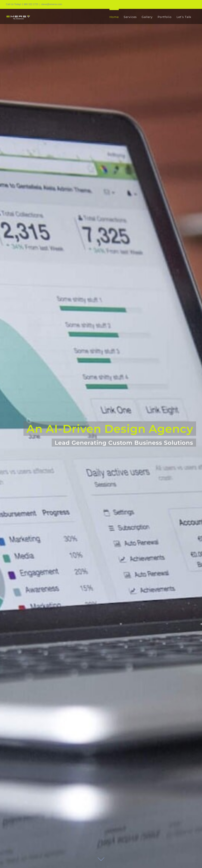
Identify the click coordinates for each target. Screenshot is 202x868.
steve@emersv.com (52, 4)
